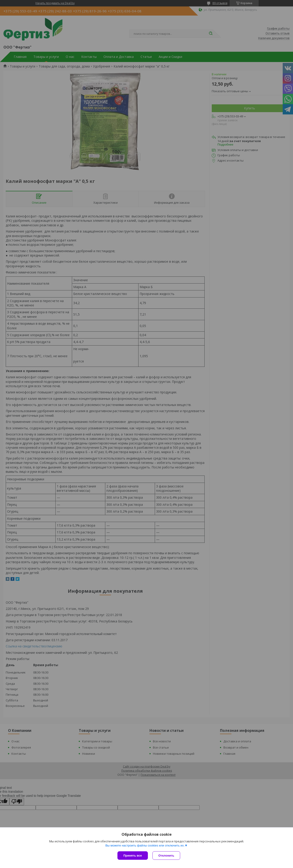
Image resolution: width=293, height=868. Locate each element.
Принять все (133, 856)
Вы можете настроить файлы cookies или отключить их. (145, 845)
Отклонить (166, 856)
